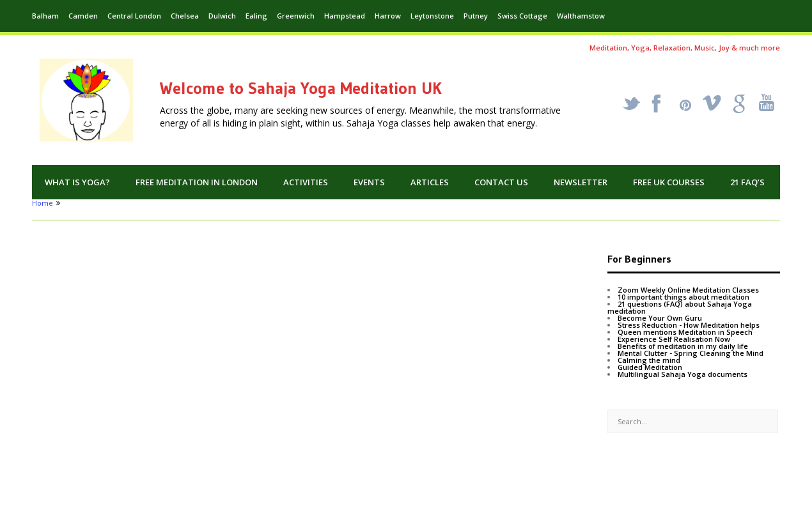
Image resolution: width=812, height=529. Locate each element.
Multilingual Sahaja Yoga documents (683, 374)
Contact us (501, 182)
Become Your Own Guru (660, 318)
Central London (134, 16)
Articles (430, 182)
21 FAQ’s (747, 182)
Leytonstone (432, 16)
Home (43, 203)
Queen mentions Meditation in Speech (685, 332)
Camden (83, 16)
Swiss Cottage (522, 16)
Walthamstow (581, 16)
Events (369, 182)
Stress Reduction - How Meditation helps (689, 325)
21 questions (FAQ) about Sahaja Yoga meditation (680, 307)
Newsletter (581, 182)
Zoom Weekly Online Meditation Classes (688, 290)
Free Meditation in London (197, 182)
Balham (45, 16)
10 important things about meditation (683, 297)
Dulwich (222, 16)
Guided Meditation (650, 367)
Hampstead (345, 16)
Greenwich (296, 16)
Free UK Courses (669, 182)
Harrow (388, 16)
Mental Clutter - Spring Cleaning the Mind (691, 353)
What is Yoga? (77, 182)
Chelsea (185, 16)
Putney (476, 16)
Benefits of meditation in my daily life (683, 346)
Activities (306, 182)
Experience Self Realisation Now (674, 339)
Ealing (256, 16)
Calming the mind (649, 360)
